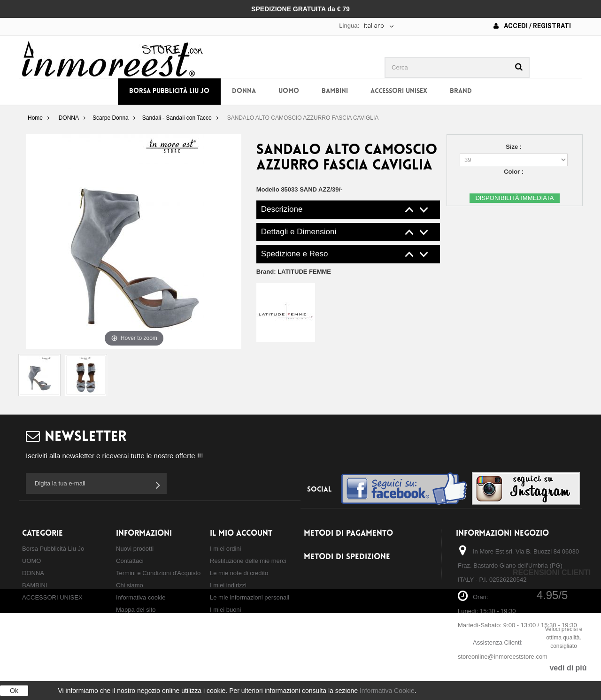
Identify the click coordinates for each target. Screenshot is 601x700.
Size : (515, 147)
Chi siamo (130, 585)
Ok (14, 691)
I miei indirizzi (228, 585)
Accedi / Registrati (532, 26)
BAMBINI (335, 91)
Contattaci (130, 561)
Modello (268, 189)
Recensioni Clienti (552, 573)
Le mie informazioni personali (250, 597)
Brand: (294, 272)
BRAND (461, 91)
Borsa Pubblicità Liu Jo (169, 91)
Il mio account (241, 534)
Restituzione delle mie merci (248, 561)
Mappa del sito (136, 610)
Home (35, 118)
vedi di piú (568, 668)
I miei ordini (225, 549)
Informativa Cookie (387, 691)
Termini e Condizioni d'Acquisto (158, 573)
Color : (515, 172)
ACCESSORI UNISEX (399, 91)
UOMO (289, 91)
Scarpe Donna (111, 118)
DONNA (244, 91)
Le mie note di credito (239, 573)
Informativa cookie (141, 597)
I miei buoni (225, 610)
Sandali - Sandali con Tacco (177, 118)
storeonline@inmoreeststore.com (503, 657)
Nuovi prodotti (135, 549)
